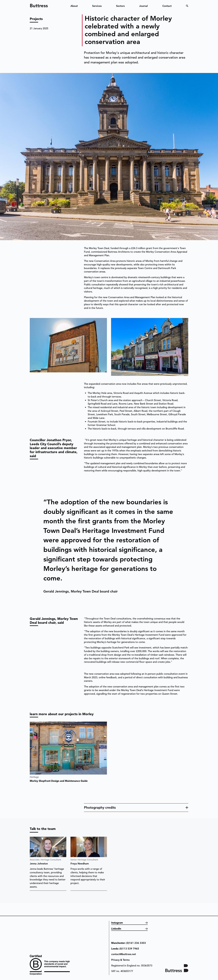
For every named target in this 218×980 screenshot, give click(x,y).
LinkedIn (116, 929)
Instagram (117, 923)
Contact (167, 6)
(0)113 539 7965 (129, 949)
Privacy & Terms (120, 960)
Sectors (120, 6)
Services (97, 6)
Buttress (39, 4)
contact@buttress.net (124, 954)
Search (187, 6)
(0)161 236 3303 (136, 943)
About (74, 6)
